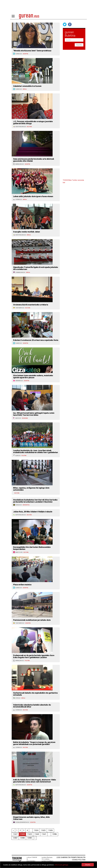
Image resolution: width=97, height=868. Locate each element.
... (31, 830)
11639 (30, 834)
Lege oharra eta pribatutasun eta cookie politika (71, 859)
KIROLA (25, 89)
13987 (15, 838)
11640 (37, 834)
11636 (50, 830)
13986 (54, 834)
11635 (43, 830)
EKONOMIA (25, 418)
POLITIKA (24, 456)
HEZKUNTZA (26, 505)
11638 (22, 834)
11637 (15, 834)
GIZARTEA (25, 54)
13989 (30, 838)
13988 (22, 838)
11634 (36, 830)
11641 (44, 834)
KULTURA (29, 127)
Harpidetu (79, 45)
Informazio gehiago (61, 865)
